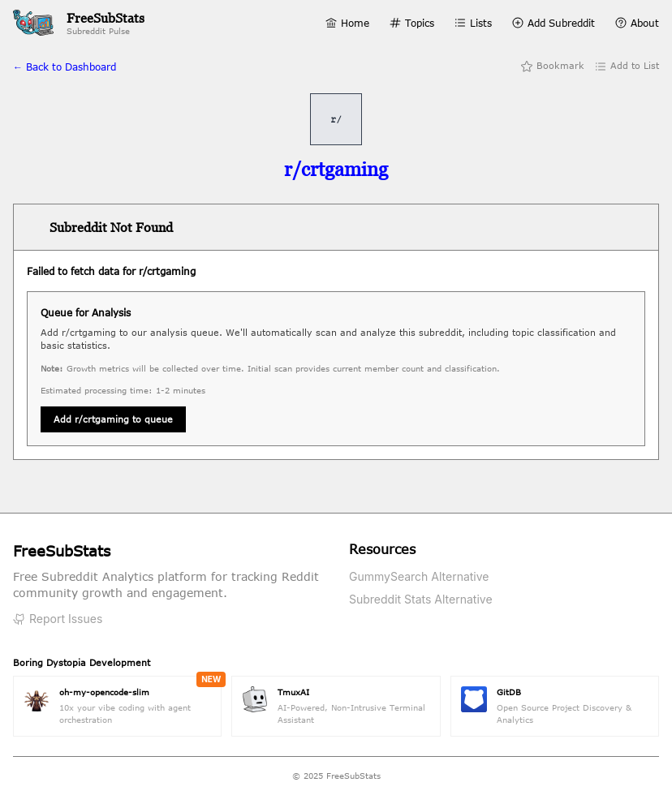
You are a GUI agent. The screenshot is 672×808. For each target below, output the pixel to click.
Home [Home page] (347, 23)
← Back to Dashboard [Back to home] (65, 67)
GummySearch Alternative (419, 576)
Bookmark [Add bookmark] (552, 67)
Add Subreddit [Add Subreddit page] (553, 23)
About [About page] (637, 23)
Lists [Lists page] (473, 23)
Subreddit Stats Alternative (421, 599)
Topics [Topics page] (411, 23)
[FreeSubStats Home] (79, 23)
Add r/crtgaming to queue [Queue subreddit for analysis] (113, 419)
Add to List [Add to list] (627, 67)
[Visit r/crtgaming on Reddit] (336, 170)
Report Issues (58, 619)
